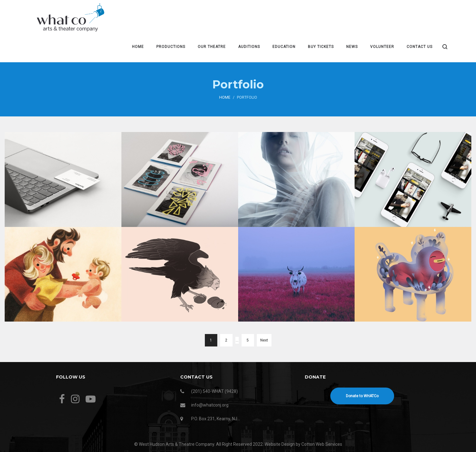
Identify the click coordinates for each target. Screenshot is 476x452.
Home (225, 97)
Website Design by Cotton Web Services (303, 444)
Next (264, 340)
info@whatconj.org (210, 405)
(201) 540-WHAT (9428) (214, 391)
